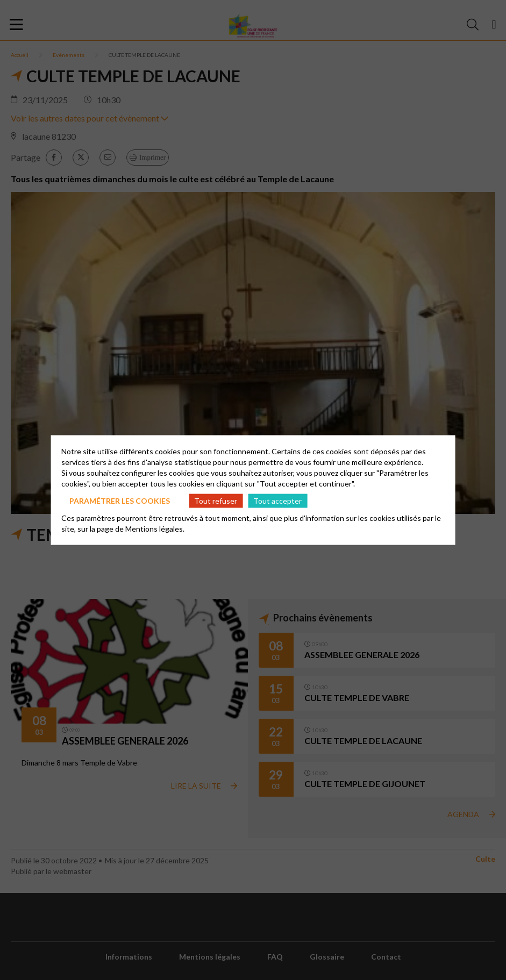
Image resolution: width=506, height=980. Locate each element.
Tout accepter (277, 500)
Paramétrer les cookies (120, 500)
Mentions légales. (155, 529)
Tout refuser (216, 500)
